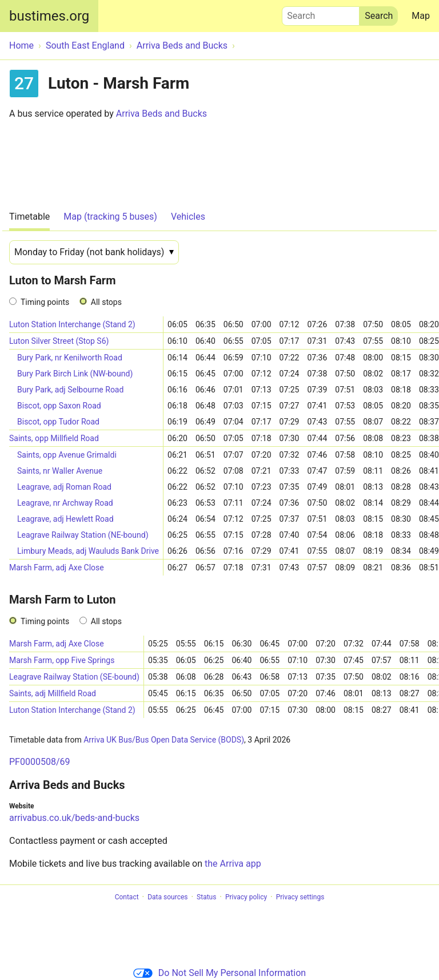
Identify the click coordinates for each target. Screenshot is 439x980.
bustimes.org (49, 16)
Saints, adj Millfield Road (53, 693)
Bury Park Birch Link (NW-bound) (75, 374)
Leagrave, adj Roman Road (64, 487)
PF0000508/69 (39, 762)
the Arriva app (233, 864)
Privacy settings (300, 897)
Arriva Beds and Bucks (161, 114)
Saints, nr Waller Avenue (60, 471)
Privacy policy (246, 897)
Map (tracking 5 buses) (110, 217)
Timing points (45, 302)
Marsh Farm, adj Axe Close (57, 568)
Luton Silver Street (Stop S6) (59, 341)
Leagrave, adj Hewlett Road (65, 519)
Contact (127, 897)
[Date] (94, 252)
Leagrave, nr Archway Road (65, 503)
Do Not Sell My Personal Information (219, 973)
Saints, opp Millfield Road (54, 438)
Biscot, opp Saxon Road (59, 406)
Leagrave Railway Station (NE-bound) (83, 535)
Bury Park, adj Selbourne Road (70, 390)
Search (321, 13)
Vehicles (188, 217)
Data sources (167, 897)
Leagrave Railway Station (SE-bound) (74, 677)
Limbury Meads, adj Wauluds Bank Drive (88, 551)
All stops (106, 302)
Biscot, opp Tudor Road (58, 422)
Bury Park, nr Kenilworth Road (70, 358)
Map (421, 16)
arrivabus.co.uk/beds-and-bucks (74, 818)
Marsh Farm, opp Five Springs (62, 660)
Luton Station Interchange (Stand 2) (72, 324)
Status (206, 897)
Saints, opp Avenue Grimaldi (67, 455)
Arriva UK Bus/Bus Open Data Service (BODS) (164, 740)
